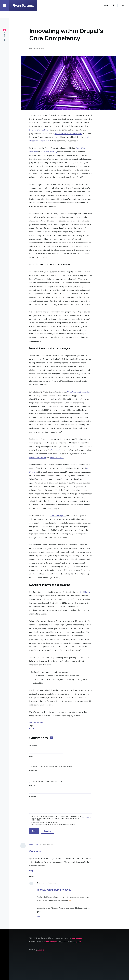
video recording (57, 457)
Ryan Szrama (23, 13)
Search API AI (57, 450)
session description (38, 457)
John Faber (34, 844)
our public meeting (49, 152)
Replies (32, 877)
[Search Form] (113, 13)
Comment (33, 797)
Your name (33, 746)
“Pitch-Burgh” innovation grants (68, 134)
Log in (123, 13)
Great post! (36, 851)
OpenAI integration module (79, 392)
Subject (32, 786)
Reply (31, 871)
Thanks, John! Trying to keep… (55, 890)
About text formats (87, 818)
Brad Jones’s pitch (58, 516)
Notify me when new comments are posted (49, 781)
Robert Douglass (51, 942)
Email (31, 757)
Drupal (32, 729)
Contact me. (77, 938)
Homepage (33, 770)
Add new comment (36, 723)
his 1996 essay (85, 592)
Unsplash (77, 942)
